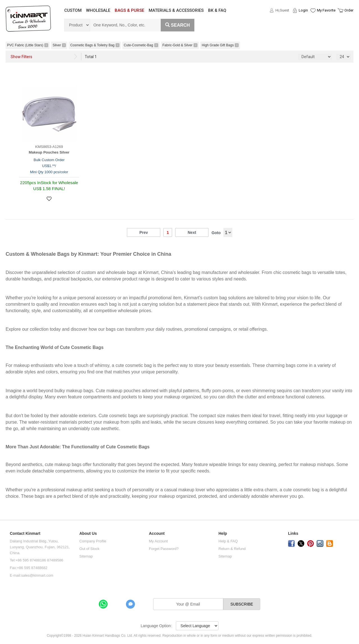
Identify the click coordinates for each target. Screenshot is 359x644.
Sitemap (86, 556)
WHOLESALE (98, 10)
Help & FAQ (228, 541)
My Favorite (326, 10)
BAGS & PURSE (129, 10)
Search (178, 25)
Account (157, 534)
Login (303, 10)
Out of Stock (89, 549)
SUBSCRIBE (242, 604)
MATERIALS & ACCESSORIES (176, 10)
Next (192, 232)
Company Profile (93, 541)
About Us (88, 534)
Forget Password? (164, 549)
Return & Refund (232, 549)
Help (223, 534)
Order (349, 10)
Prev (144, 232)
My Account (158, 541)
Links (293, 534)
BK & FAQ (217, 10)
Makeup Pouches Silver (49, 152)
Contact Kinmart (25, 534)
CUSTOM (73, 10)
